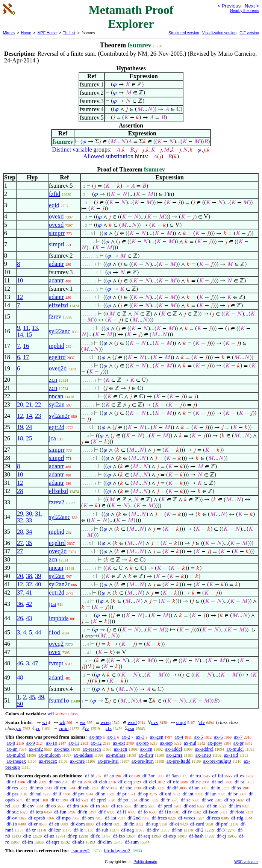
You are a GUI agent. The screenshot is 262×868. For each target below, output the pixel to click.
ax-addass (83, 755)
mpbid (57, 346)
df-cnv (28, 806)
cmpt (181, 722)
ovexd (56, 216)
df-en (54, 824)
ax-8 (11, 743)
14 (20, 335)
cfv (202, 722)
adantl (56, 678)
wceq (105, 722)
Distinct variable (72, 149)
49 (41, 697)
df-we (207, 800)
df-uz (49, 836)
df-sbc (126, 788)
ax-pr (239, 743)
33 (29, 520)
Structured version (184, 33)
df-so (145, 800)
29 (20, 514)
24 (29, 427)
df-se (186, 800)
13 (35, 328)
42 (29, 604)
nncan (56, 396)
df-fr (165, 800)
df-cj (222, 836)
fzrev (55, 316)
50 (20, 704)
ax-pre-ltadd (179, 761)
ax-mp (96, 737)
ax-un (12, 749)
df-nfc (173, 782)
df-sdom (104, 824)
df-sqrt (53, 842)
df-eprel (99, 800)
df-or (128, 776)
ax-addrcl (204, 749)
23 (38, 416)
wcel (132, 722)
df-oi (174, 824)
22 (38, 404)
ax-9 (31, 743)
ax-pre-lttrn (143, 761)
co (19, 728)
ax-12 (96, 743)
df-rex (12, 788)
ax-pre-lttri (108, 761)
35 (29, 543)
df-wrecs (187, 818)
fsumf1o (59, 700)
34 (29, 532)
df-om (88, 818)
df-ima (140, 806)
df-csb (149, 788)
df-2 (200, 830)
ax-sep (166, 743)
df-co (51, 806)
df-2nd (134, 818)
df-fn (82, 812)
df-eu (77, 782)
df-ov (12, 818)
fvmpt (56, 663)
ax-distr (146, 755)
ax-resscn (92, 749)
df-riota (237, 812)
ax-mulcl (235, 749)
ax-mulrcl (16, 755)
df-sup (152, 824)
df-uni (165, 794)
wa (83, 722)
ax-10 (52, 743)
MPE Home (47, 33)
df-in (216, 788)
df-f (102, 812)
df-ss (236, 788)
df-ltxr (55, 830)
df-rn (95, 806)
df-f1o (165, 812)
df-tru (195, 776)
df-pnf (222, 824)
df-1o (12, 824)
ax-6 (219, 737)
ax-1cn (120, 749)
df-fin (129, 824)
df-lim (235, 806)
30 (29, 514)
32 (20, 520)
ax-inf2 (36, 749)
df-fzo (119, 836)
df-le (78, 830)
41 (29, 593)
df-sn (101, 794)
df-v (105, 788)
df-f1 (122, 812)
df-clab (100, 782)
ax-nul (190, 743)
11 (26, 328)
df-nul (36, 794)
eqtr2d (57, 427)
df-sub (102, 830)
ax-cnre (77, 761)
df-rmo (36, 788)
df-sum (132, 842)
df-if (57, 794)
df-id (75, 800)
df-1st (111, 818)
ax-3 (140, 737)
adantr (56, 264)
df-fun (60, 812)
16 (26, 346)
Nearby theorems (245, 11)
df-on (212, 806)
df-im (28, 842)
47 (35, 663)
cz (87, 728)
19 (20, 427)
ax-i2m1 (174, 755)
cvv (155, 722)
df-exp (170, 836)
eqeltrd (57, 357)
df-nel (218, 782)
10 (20, 280)
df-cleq (125, 782)
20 (20, 404)
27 (20, 543)
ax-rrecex (48, 761)
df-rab (83, 788)
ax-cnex (62, 749)
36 (20, 604)
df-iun (211, 794)
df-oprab (37, 818)
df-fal (217, 776)
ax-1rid (231, 755)
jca (52, 438)
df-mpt (33, 800)
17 (26, 357)
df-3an (172, 776)
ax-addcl (174, 749)
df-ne (196, 782)
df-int (188, 794)
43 (29, 618)
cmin (64, 728)
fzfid (55, 194)
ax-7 (238, 737)
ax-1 (112, 737)
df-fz (95, 836)
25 (29, 438)
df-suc (13, 812)
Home (26, 33)
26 (20, 618)
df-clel (150, 782)
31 (38, 514)
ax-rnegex (16, 761)
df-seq (144, 836)
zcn (53, 380)
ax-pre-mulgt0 (217, 761)
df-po (123, 800)
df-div (153, 830)
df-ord (190, 806)
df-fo (143, 812)
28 (20, 491)
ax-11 (74, 743)
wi (45, 722)
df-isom (211, 812)
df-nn (177, 830)
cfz (109, 728)
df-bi (90, 776)
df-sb (33, 782)
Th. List (69, 33)
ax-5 (199, 737)
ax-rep (142, 743)
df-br (233, 794)
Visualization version (219, 33)
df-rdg (237, 818)
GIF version (249, 33)
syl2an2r (59, 416)
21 (29, 404)
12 (20, 297)
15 (29, 335)
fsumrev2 (80, 851)
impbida (59, 618)
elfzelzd (58, 305)
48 (20, 678)
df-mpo (64, 818)
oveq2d (58, 368)
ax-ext (119, 743)
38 (29, 576)
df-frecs (159, 818)
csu (131, 728)
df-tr (55, 800)
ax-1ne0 (203, 755)
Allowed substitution (108, 156)
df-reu (61, 788)
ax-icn (146, 749)
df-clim (104, 842)
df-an (109, 776)
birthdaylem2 (117, 851)
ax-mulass (116, 755)
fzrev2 (57, 502)
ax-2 (126, 737)
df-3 (221, 830)
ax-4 (179, 737)
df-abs (78, 842)
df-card (197, 824)
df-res (117, 806)
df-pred (165, 806)
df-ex (239, 776)
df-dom (77, 824)
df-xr (31, 830)
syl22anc (60, 331)
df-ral (240, 782)
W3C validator (246, 862)
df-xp (230, 800)
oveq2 (56, 644)
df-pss (12, 794)
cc (38, 728)
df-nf (11, 782)
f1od (54, 632)
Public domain (145, 862)
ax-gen (157, 737)
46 (20, 663)
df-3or (149, 776)
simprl (57, 244)
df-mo (55, 782)
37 (20, 593)
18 (20, 438)
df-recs (213, 818)
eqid (54, 205)
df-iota (37, 812)
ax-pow (215, 743)
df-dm (73, 806)
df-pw (78, 794)
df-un (194, 788)
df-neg (127, 830)
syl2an (57, 404)
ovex (55, 652)
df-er (33, 824)
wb (62, 722)
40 (38, 584)
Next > (252, 6)
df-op (143, 794)
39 (38, 576)
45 (32, 697)
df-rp (73, 836)
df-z (27, 836)
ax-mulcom (49, 755)
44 (38, 632)
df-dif (173, 788)
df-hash (196, 836)
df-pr (121, 794)
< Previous (229, 6)
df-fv (187, 812)
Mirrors (9, 33)
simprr (57, 233)
